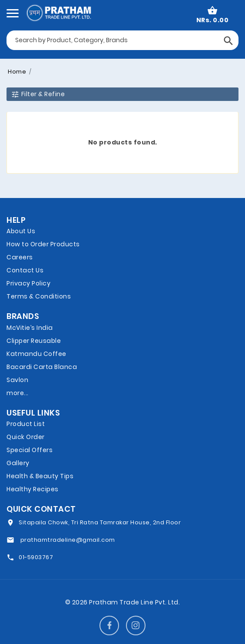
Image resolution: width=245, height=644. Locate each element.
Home (17, 72)
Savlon (17, 380)
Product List (26, 424)
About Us (21, 231)
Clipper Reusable (34, 341)
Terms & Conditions (39, 296)
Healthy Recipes (33, 489)
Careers (20, 257)
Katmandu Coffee (36, 354)
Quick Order (26, 437)
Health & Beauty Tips (40, 476)
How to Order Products (43, 244)
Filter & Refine (38, 94)
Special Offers (30, 450)
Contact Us (25, 270)
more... (18, 393)
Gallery (18, 463)
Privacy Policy (28, 283)
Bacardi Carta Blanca (42, 367)
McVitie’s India (30, 328)
